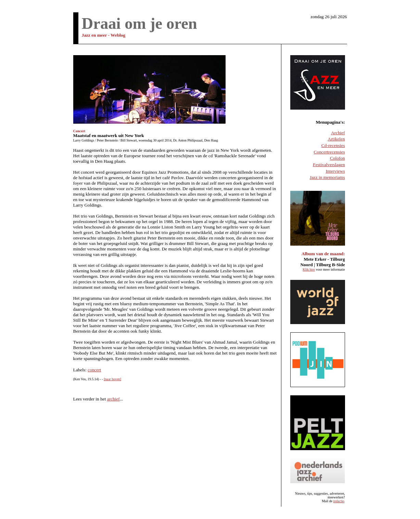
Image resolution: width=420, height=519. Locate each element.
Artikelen (336, 139)
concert (94, 370)
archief (113, 399)
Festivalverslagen (329, 165)
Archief (338, 133)
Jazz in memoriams (327, 177)
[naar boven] (112, 379)
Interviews (335, 171)
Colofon (338, 158)
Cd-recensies (333, 145)
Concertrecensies (329, 152)
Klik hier (309, 269)
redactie (339, 501)
